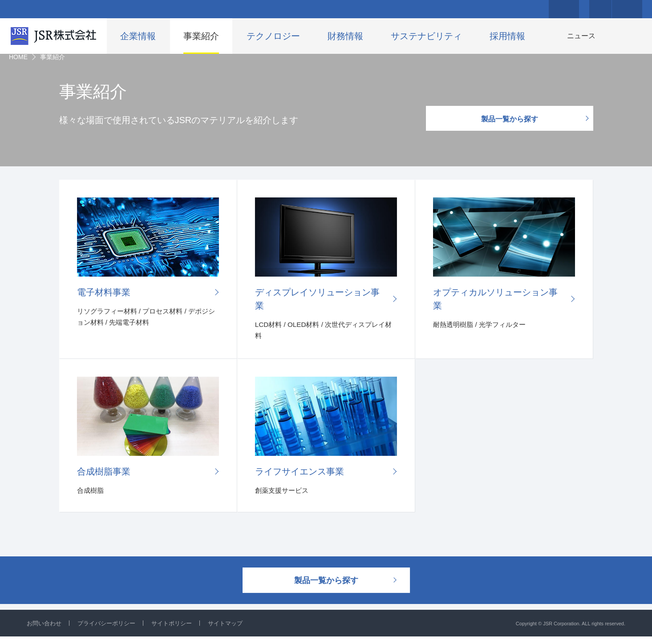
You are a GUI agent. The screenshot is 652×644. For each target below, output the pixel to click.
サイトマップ (237, 631)
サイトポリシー (180, 631)
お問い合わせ (45, 631)
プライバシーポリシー (111, 631)
